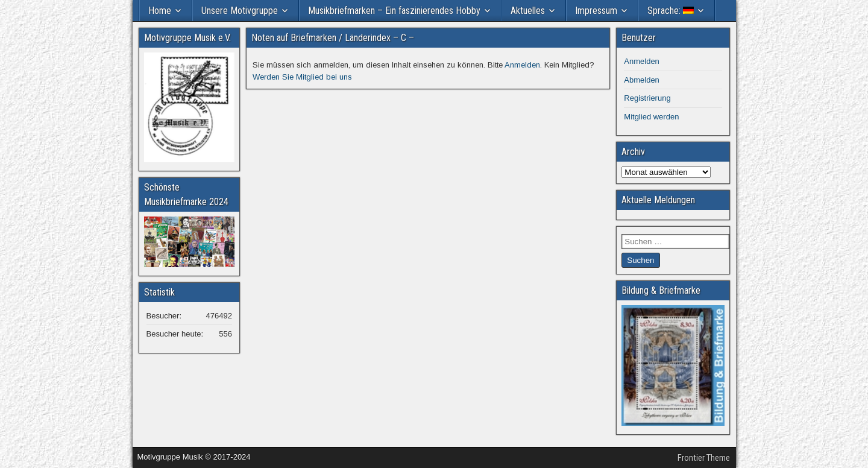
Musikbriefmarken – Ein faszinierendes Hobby (394, 11)
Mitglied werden (651, 117)
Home (160, 11)
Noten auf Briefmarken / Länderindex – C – (333, 38)
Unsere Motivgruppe (240, 11)
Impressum (596, 11)
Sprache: (671, 11)
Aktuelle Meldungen (658, 200)
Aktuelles (528, 11)
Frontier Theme (704, 458)
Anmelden (522, 65)
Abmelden (642, 80)
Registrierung (647, 98)
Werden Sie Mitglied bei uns (302, 77)
